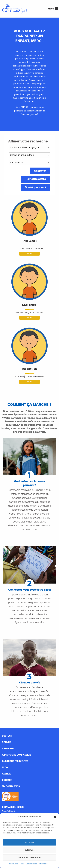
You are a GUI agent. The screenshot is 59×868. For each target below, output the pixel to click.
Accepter (29, 842)
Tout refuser (29, 850)
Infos (29, 254)
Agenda (6, 774)
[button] (55, 817)
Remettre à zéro (36, 179)
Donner (6, 742)
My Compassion (11, 787)
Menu (53, 9)
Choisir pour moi (35, 187)
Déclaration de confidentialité (37, 864)
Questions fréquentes (15, 761)
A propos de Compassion (16, 755)
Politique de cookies (17, 864)
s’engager (8, 749)
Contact (7, 780)
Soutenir (7, 736)
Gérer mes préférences (29, 858)
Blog (5, 768)
